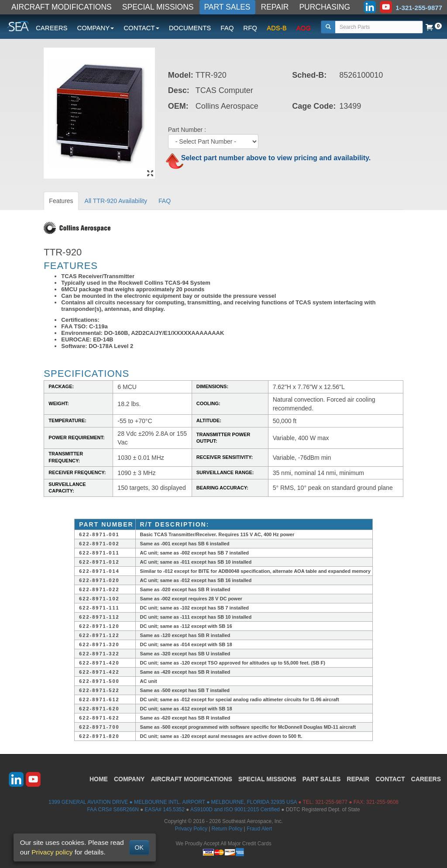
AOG (304, 28)
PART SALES (227, 7)
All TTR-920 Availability (116, 201)
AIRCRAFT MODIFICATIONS (62, 7)
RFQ (250, 28)
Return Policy (227, 829)
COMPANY (129, 779)
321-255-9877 (331, 802)
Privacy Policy (191, 829)
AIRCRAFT (191, 779)
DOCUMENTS (190, 28)
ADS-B (277, 28)
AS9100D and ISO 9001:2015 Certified (235, 809)
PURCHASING (325, 7)
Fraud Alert (259, 829)
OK (139, 847)
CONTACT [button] (141, 28)
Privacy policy (52, 852)
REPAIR (275, 7)
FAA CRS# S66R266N (113, 809)
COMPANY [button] (96, 28)
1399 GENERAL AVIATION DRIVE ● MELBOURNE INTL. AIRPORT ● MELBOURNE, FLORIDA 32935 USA (173, 802)
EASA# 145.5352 (165, 809)
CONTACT (390, 779)
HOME (99, 779)
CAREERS (52, 28)
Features (61, 201)
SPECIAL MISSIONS (158, 7)
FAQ (227, 28)
